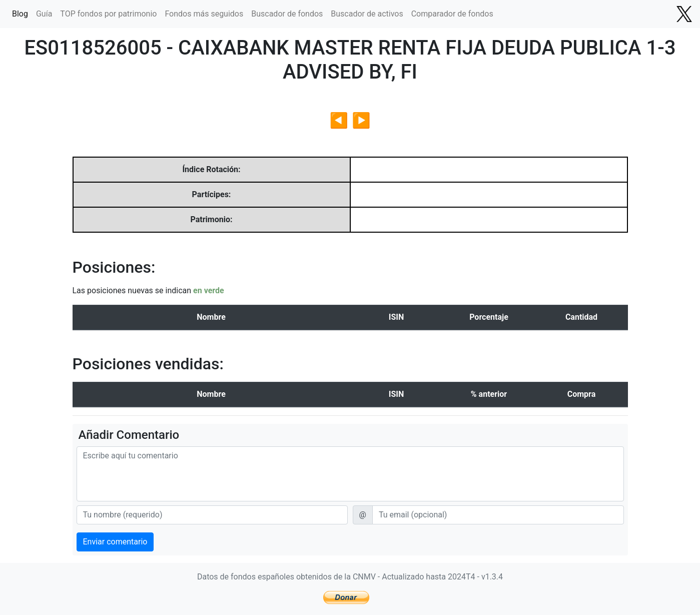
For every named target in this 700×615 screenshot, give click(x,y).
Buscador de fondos (287, 14)
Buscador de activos (367, 14)
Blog (20, 14)
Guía (44, 14)
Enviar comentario (115, 542)
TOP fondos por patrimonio (108, 14)
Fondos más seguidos (204, 14)
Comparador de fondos (452, 14)
